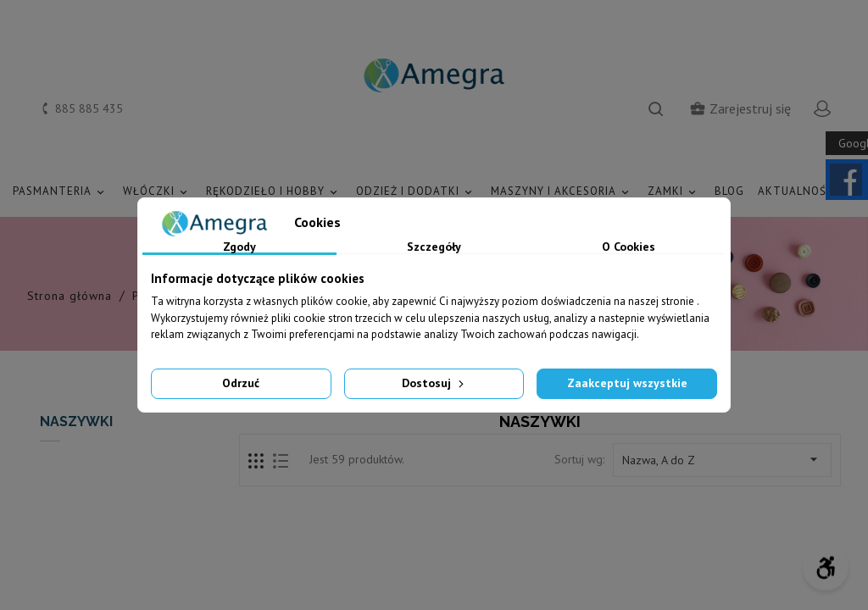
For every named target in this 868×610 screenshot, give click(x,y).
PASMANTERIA (61, 192)
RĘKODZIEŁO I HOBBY (274, 192)
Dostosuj (434, 383)
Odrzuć (241, 383)
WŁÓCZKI (158, 192)
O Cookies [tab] (629, 247)
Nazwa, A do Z (722, 459)
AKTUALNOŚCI (807, 192)
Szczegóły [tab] (434, 247)
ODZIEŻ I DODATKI (417, 192)
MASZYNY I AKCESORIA (562, 192)
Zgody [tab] (239, 247)
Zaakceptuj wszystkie (627, 383)
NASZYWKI (76, 421)
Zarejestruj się (740, 108)
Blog (729, 191)
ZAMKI (674, 192)
